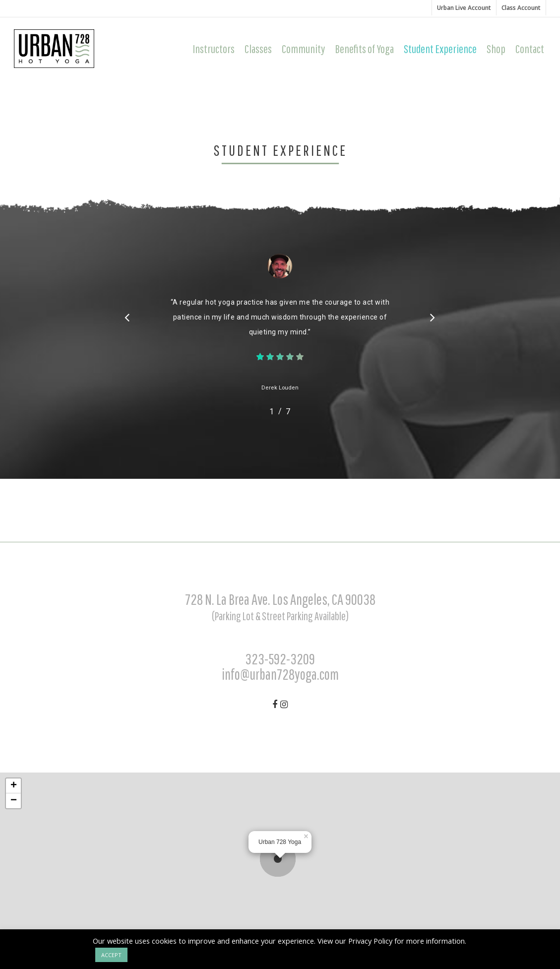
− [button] (14, 801)
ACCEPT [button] (111, 955)
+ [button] (14, 786)
